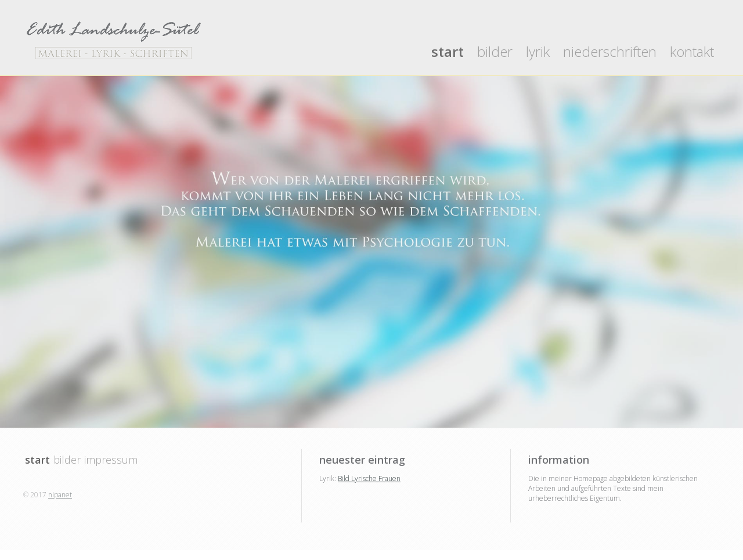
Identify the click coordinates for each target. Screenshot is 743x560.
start (448, 51)
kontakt (692, 51)
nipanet (60, 495)
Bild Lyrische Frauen (369, 478)
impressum (111, 460)
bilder (495, 51)
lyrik (538, 51)
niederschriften (610, 51)
